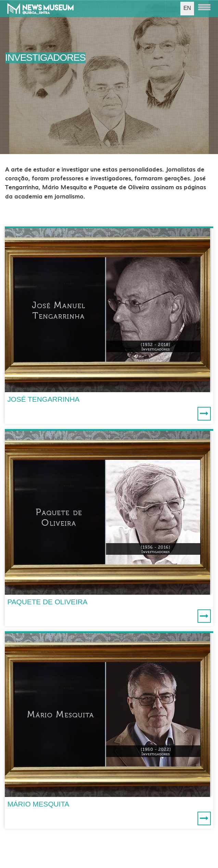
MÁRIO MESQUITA (38, 804)
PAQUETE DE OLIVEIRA (47, 602)
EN (187, 8)
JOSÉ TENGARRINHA (43, 399)
